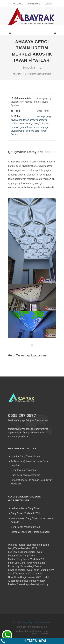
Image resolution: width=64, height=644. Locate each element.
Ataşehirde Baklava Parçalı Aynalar (27, 581)
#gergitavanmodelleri (34, 433)
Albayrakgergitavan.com (34, 623)
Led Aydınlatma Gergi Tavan (26, 508)
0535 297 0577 (22, 416)
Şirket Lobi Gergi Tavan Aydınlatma (27, 563)
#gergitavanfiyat (39, 429)
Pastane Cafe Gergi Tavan (22, 556)
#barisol (26, 429)
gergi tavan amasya (28, 120)
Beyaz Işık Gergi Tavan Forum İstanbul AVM (31, 570)
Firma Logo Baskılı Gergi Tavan (25, 566)
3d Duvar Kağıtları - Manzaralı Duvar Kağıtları (30, 463)
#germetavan (15, 433)
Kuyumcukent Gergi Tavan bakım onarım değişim (32, 520)
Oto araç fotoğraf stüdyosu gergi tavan (29, 545)
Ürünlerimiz (33, 4)
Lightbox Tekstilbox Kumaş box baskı (31, 532)
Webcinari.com (40, 631)
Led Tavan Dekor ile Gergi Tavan (25, 552)
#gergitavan (15, 429)
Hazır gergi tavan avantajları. (26, 475)
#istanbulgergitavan (19, 436)
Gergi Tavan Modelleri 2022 (23, 548)
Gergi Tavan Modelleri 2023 (25, 527)
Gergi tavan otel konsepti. (24, 470)
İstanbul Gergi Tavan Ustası (25, 457)
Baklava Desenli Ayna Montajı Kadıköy (28, 584)
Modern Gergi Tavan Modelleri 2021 (27, 559)
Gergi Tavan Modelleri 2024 (25, 513)
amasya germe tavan (22, 127)
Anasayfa (17, 4)
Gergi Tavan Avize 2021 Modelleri (26, 574)
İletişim (48, 4)
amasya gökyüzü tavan (37, 124)
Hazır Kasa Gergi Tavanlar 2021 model (28, 577)
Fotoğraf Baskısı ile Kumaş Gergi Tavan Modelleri (32, 482)
